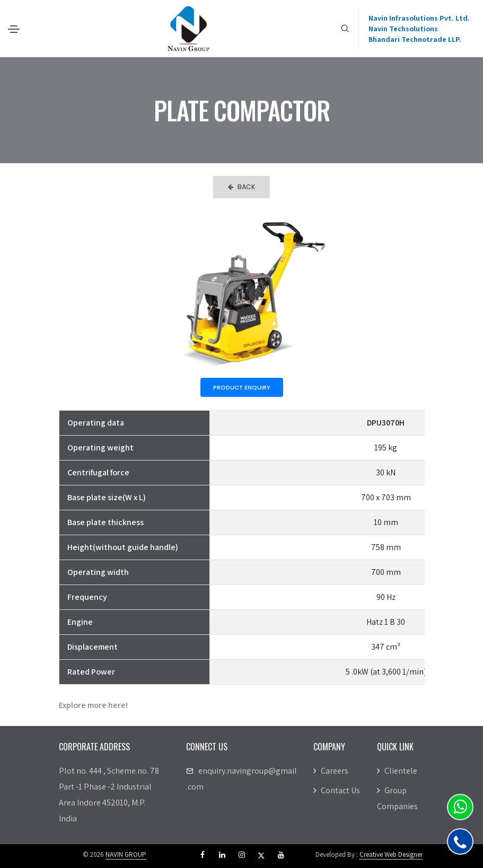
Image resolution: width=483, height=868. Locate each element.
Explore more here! (93, 705)
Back (241, 187)
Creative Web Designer (391, 854)
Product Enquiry (242, 387)
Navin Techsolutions (403, 29)
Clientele (397, 771)
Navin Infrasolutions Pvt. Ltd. (419, 18)
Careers (331, 771)
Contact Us (337, 790)
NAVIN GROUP (126, 854)
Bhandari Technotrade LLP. (415, 39)
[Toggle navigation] (14, 29)
